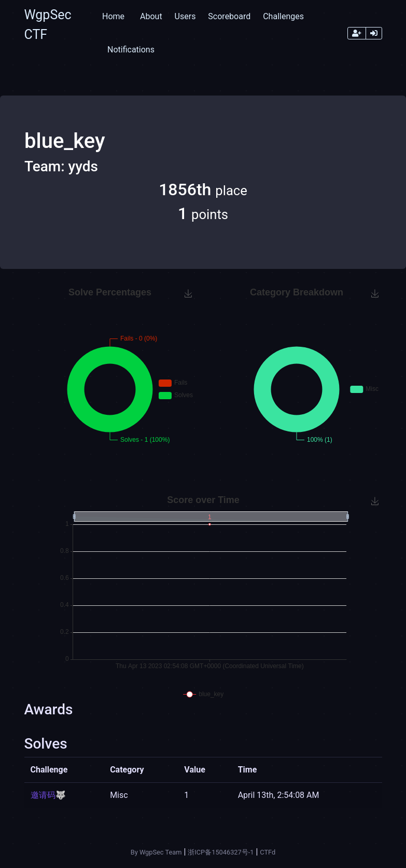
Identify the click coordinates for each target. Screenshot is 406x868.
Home (113, 16)
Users (185, 16)
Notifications (131, 50)
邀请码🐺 (48, 795)
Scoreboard (229, 16)
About (151, 16)
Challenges (283, 16)
